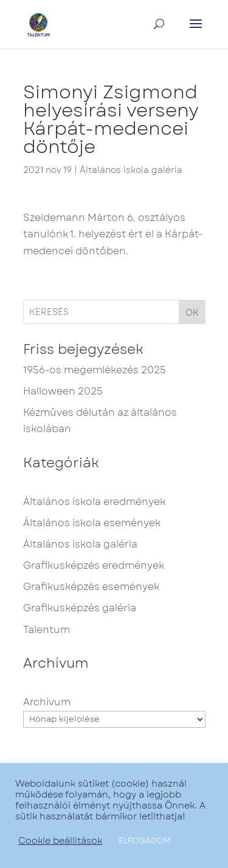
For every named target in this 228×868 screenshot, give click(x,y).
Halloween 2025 (63, 391)
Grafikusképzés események (91, 587)
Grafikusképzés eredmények (94, 565)
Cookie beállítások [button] (60, 841)
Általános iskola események (92, 523)
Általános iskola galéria (131, 170)
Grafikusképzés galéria (80, 608)
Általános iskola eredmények (94, 502)
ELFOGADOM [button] (145, 840)
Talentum (47, 630)
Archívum (47, 702)
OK (192, 313)
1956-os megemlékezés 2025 (95, 370)
